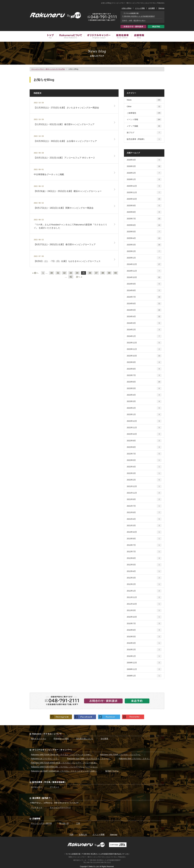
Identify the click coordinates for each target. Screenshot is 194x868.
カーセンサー (37, 787)
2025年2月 (144, 251)
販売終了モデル (112, 771)
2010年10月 (144, 617)
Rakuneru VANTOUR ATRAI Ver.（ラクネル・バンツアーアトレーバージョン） (64, 767)
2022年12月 (144, 421)
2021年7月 (144, 506)
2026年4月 (144, 160)
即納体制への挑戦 (61, 739)
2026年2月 (144, 173)
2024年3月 (144, 323)
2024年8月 (144, 290)
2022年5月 (144, 460)
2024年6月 (144, 304)
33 (71, 273)
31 (58, 273)
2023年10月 (144, 356)
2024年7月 (144, 297)
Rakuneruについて (70, 37)
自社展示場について (85, 739)
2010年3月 (144, 643)
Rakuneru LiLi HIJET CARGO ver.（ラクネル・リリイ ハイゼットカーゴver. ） (64, 771)
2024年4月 (144, 317)
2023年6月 (144, 382)
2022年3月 (144, 473)
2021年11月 (144, 493)
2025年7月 (144, 219)
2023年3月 (144, 401)
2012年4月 (144, 571)
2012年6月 (144, 558)
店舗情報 (138, 37)
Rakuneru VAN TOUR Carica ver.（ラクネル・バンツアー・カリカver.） (62, 755)
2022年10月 (144, 434)
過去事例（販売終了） (42, 798)
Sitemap (161, 8)
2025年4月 (144, 238)
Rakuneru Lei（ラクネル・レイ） (45, 759)
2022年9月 (144, 441)
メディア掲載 (144, 126)
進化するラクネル (39, 739)
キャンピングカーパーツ (60, 807)
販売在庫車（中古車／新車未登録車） (122, 37)
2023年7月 (144, 375)
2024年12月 (144, 264)
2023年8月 (144, 369)
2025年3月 (144, 245)
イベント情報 (140, 8)
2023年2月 (144, 408)
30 (52, 273)
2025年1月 (144, 258)
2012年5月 (144, 565)
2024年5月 (144, 310)
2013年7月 (144, 545)
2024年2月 (144, 330)
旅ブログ (144, 133)
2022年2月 (144, 480)
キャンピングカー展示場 (41, 823)
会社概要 (152, 8)
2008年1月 (144, 676)
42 (71, 277)
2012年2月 (144, 584)
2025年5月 (144, 232)
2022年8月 (144, 447)
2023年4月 (144, 395)
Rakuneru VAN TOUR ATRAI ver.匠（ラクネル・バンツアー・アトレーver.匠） (64, 763)
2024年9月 (144, 284)
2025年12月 (144, 186)
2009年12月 (144, 663)
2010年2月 (144, 650)
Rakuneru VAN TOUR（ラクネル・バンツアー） (120, 755)
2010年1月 (144, 656)
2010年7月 (144, 624)
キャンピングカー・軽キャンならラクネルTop (48, 69)
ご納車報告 (144, 113)
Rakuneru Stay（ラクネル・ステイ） (135, 759)
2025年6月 (144, 225)
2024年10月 (144, 277)
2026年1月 (144, 179)
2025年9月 (144, 206)
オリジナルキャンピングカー (98, 37)
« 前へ (35, 273)
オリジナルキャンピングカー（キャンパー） (52, 750)
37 (96, 273)
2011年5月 (144, 610)
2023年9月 (144, 362)
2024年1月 (144, 336)
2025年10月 (144, 199)
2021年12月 (144, 486)
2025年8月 (144, 212)
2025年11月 (144, 193)
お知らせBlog (127, 8)
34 (77, 273)
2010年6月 (144, 630)
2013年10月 (144, 532)
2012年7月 (144, 552)
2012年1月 (144, 591)
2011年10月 (144, 604)
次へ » (79, 277)
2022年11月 (144, 428)
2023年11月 (144, 349)
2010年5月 (144, 637)
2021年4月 (144, 519)
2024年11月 (144, 271)
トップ (52, 37)
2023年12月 (144, 343)
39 (109, 273)
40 (115, 273)
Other (144, 107)
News (144, 100)
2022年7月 (144, 454)
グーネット (55, 787)
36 (90, 273)
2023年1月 (144, 414)
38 (103, 273)
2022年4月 (144, 467)
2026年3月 (144, 166)
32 (64, 273)
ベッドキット (37, 807)
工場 (78, 823)
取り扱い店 (64, 823)
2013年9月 (144, 539)
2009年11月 (144, 669)
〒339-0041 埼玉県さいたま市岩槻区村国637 (138, 16)
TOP (71, 834)
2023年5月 (144, 388)
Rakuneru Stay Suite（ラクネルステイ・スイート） (89, 759)
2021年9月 (144, 499)
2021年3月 (144, 526)
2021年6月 (144, 512)
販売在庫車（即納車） (144, 139)
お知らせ (83, 834)
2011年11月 (144, 597)
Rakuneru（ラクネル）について (47, 734)
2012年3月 (144, 578)
